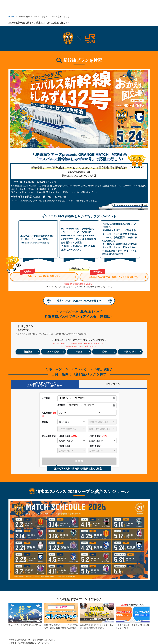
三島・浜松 (53, 351)
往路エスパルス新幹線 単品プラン (41, 275)
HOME (11, 17)
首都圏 (28, 351)
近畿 (105, 351)
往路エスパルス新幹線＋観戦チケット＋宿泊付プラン (113, 275)
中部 (79, 351)
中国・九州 (130, 351)
